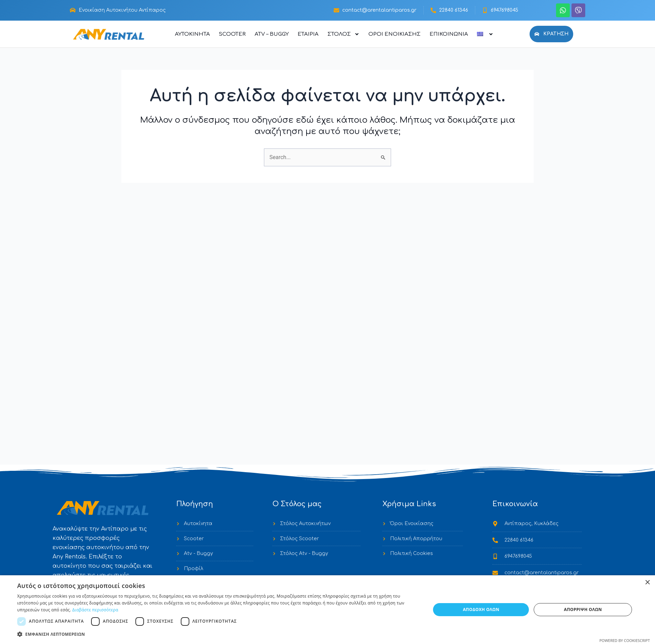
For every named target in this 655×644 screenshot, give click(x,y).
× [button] (647, 583)
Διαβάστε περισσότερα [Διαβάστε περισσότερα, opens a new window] (95, 610)
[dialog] (327, 610)
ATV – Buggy (272, 34)
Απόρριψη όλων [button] (583, 609)
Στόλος (343, 34)
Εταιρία (308, 34)
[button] (218, 634)
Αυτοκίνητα (192, 34)
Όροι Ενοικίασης (395, 34)
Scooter (232, 34)
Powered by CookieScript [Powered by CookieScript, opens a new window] (625, 640)
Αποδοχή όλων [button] (481, 609)
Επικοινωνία (449, 34)
